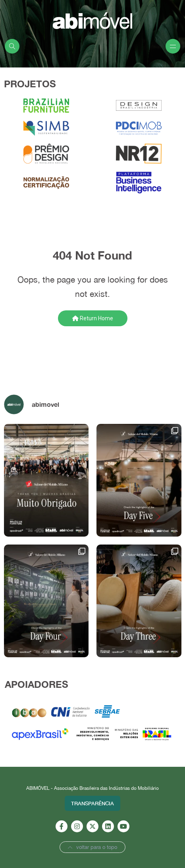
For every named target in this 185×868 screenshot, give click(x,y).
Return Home (93, 318)
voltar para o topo (92, 847)
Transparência (92, 803)
